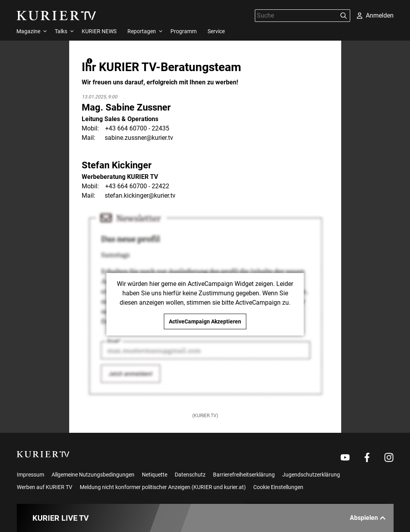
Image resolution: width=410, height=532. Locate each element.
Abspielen (368, 518)
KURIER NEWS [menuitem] (99, 31)
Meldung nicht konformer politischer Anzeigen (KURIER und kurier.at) (163, 487)
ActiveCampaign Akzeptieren (205, 321)
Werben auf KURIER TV (45, 487)
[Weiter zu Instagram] (389, 457)
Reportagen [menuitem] (142, 31)
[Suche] (296, 15)
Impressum (30, 475)
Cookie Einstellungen (278, 487)
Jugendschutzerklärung (311, 475)
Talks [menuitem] (61, 31)
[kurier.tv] (43, 454)
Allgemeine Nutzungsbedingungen (93, 475)
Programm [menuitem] (184, 31)
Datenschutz (190, 475)
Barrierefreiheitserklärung (244, 475)
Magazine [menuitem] (28, 31)
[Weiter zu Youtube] (345, 457)
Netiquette (155, 475)
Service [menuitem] (216, 31)
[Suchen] (344, 16)
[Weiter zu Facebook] (367, 457)
